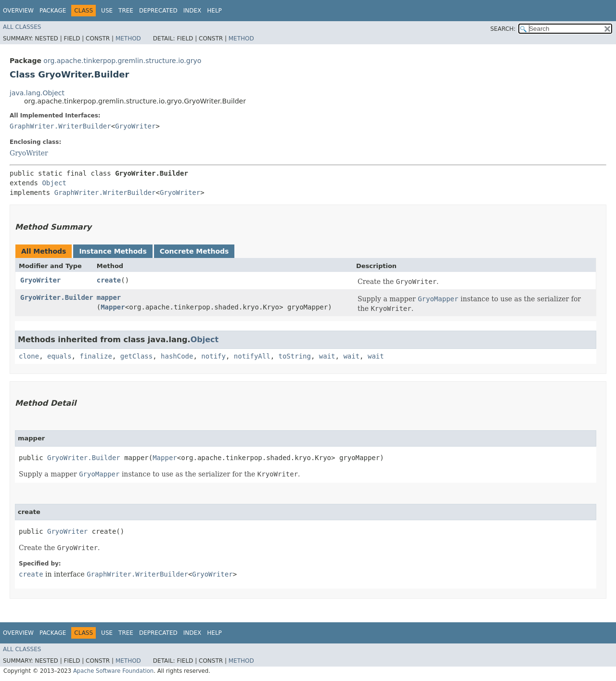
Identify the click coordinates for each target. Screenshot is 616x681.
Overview (18, 11)
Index (192, 11)
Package (53, 11)
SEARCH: (503, 29)
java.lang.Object (37, 93)
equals (59, 356)
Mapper (113, 307)
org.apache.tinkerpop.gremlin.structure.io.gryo (122, 61)
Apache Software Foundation (113, 671)
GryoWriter (135, 126)
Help (214, 11)
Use (107, 11)
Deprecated (158, 11)
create (109, 280)
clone (29, 356)
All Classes (22, 27)
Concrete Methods (194, 251)
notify (213, 356)
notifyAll (252, 356)
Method (128, 39)
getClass (136, 356)
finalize (96, 356)
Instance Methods (113, 251)
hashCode (177, 356)
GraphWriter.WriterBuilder (60, 126)
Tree (126, 11)
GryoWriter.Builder (57, 297)
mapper (109, 297)
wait (327, 356)
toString (295, 356)
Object (54, 183)
